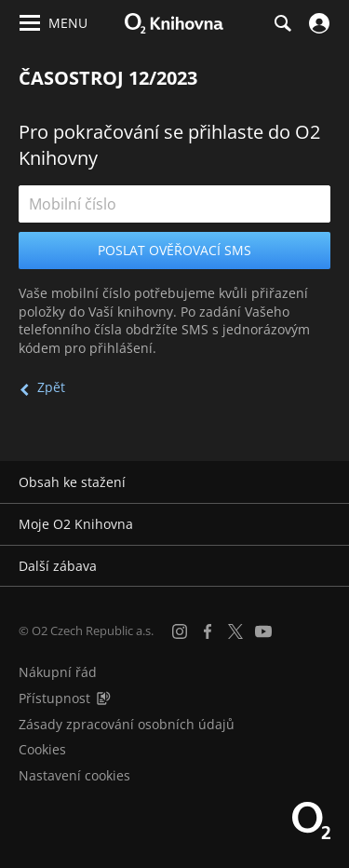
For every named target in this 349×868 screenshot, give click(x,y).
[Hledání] (282, 23)
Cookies (42, 749)
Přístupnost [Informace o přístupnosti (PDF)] (54, 698)
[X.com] (235, 631)
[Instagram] (180, 631)
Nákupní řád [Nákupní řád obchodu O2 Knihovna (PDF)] (58, 672)
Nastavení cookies (74, 775)
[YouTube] (263, 631)
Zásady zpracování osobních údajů (127, 724)
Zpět (51, 387)
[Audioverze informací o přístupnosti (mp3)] (103, 698)
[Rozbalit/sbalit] (323, 482)
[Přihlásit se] (317, 23)
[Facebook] (208, 631)
